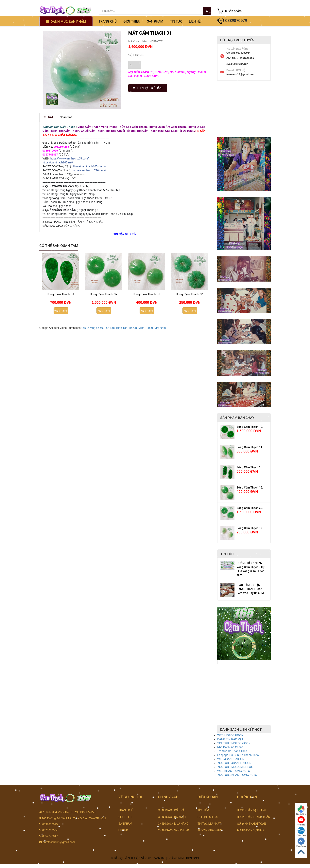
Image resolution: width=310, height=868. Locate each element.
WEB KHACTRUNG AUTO (234, 771)
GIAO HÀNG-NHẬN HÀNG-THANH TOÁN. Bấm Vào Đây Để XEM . (251, 589)
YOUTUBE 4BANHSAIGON (234, 763)
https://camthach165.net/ (58, 162)
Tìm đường (301, 810)
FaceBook (301, 842)
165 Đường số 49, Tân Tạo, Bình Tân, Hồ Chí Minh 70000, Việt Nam (123, 328)
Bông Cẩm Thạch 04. (190, 294)
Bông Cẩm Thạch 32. (250, 528)
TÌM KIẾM (203, 810)
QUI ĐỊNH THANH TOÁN (251, 824)
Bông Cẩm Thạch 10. (250, 427)
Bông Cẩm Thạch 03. (147, 294)
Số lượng (136, 55)
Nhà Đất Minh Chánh (230, 747)
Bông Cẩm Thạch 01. (61, 294)
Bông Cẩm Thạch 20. (250, 508)
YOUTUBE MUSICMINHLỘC (235, 767)
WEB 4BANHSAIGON (231, 759)
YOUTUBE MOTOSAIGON (234, 743)
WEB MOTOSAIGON (230, 735)
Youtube (301, 821)
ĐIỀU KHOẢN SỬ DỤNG (251, 830)
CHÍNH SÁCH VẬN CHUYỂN (174, 830)
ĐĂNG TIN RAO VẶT (230, 739)
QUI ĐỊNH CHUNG (208, 817)
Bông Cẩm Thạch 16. (250, 488)
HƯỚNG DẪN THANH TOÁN (254, 817)
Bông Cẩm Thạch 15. (250, 467)
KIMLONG (193, 858)
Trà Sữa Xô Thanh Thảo (232, 751)
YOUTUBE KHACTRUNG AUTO (237, 775)
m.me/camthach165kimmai (89, 170)
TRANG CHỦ (108, 21)
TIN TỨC (176, 21)
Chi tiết (48, 117)
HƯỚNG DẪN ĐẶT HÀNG (252, 810)
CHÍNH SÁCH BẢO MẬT (172, 817)
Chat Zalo (301, 832)
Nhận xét (66, 117)
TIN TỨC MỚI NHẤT (209, 824)
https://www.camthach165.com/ (70, 158)
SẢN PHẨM (155, 21)
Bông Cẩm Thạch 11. (250, 447)
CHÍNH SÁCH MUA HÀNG (173, 824)
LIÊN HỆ (195, 21)
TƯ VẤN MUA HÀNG (210, 830)
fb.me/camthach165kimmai (90, 166)
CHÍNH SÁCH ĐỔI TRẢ (171, 810)
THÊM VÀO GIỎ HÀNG (148, 88)
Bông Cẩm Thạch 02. (104, 294)
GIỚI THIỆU (132, 21)
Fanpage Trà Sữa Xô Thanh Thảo (238, 755)
